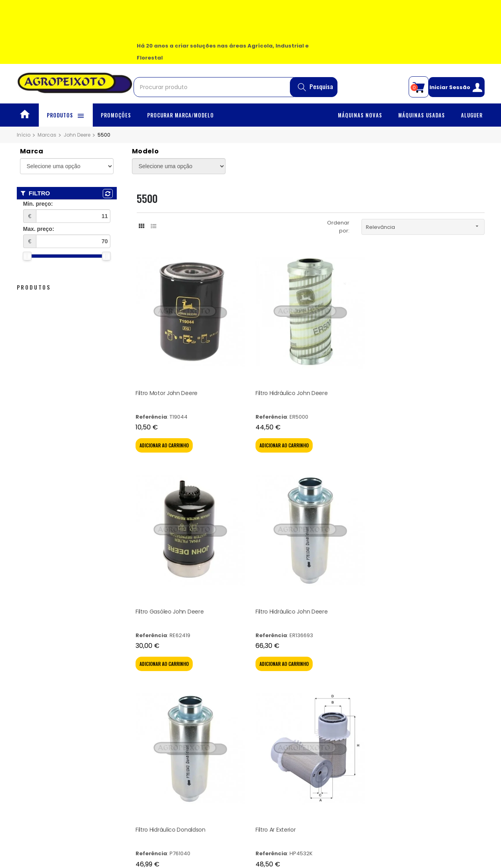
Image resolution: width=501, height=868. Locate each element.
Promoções (32, 662)
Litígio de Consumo (159, 682)
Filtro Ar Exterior (157, 486)
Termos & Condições (161, 662)
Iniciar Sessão (456, 89)
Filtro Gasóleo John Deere (306, 335)
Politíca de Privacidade (164, 672)
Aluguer (27, 682)
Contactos (30, 692)
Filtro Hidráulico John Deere (236, 335)
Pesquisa (315, 89)
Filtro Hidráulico (373, 486)
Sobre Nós (30, 672)
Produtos (34, 287)
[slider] (27, 256)
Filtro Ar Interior (229, 486)
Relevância (425, 226)
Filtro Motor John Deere (159, 335)
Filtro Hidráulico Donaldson (445, 335)
